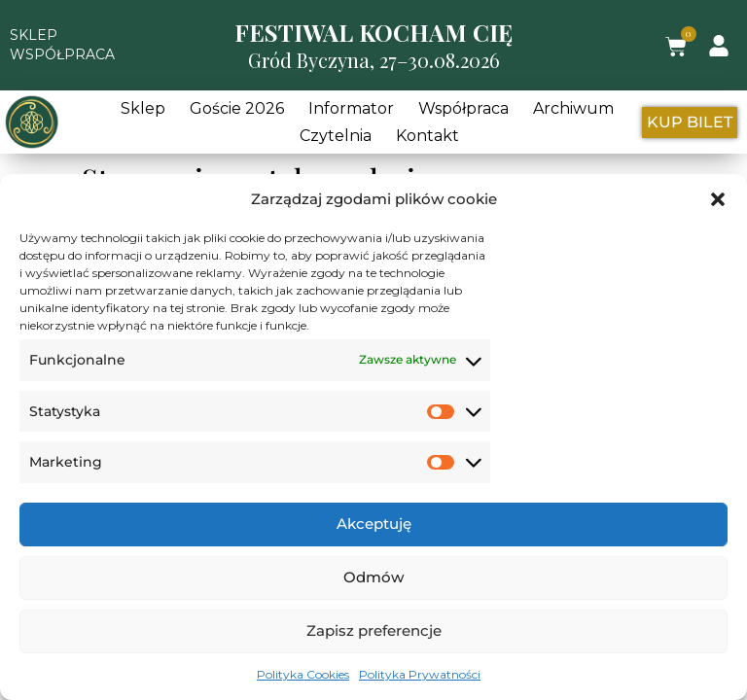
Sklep (143, 108)
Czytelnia (336, 136)
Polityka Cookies (303, 674)
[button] (718, 199)
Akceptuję (374, 524)
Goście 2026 (237, 108)
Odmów (373, 577)
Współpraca (463, 108)
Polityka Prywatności (420, 674)
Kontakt (427, 136)
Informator (351, 108)
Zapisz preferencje (374, 630)
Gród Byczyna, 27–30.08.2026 (374, 60)
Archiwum (573, 108)
